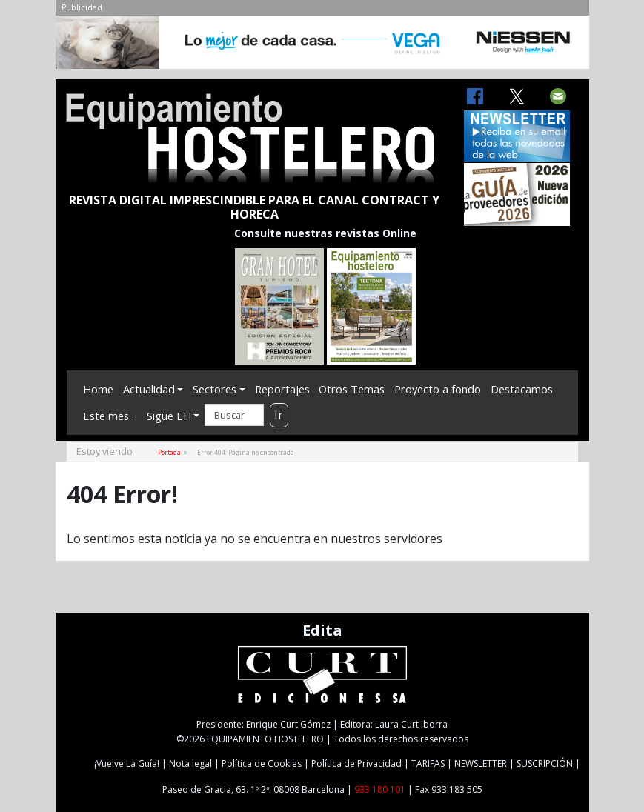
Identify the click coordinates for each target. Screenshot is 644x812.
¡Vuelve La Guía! (127, 763)
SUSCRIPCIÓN (545, 763)
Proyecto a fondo (438, 389)
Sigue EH (169, 416)
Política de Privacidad (356, 763)
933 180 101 (380, 789)
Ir (279, 415)
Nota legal (190, 763)
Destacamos (522, 389)
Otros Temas (352, 389)
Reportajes (282, 389)
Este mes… (110, 416)
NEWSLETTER (481, 763)
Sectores (215, 389)
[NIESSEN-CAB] (322, 46)
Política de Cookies (262, 763)
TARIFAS (428, 763)
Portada (169, 452)
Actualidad (149, 389)
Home (98, 389)
